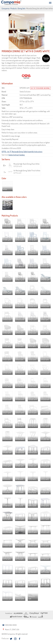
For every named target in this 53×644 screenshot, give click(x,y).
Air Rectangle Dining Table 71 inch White (24, 172)
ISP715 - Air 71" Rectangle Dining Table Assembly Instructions (22, 152)
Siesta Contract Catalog (17, 155)
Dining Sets (21, 8)
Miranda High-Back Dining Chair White (23, 165)
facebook (19, 639)
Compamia (6, 8)
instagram (15, 639)
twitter (11, 639)
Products (14, 8)
